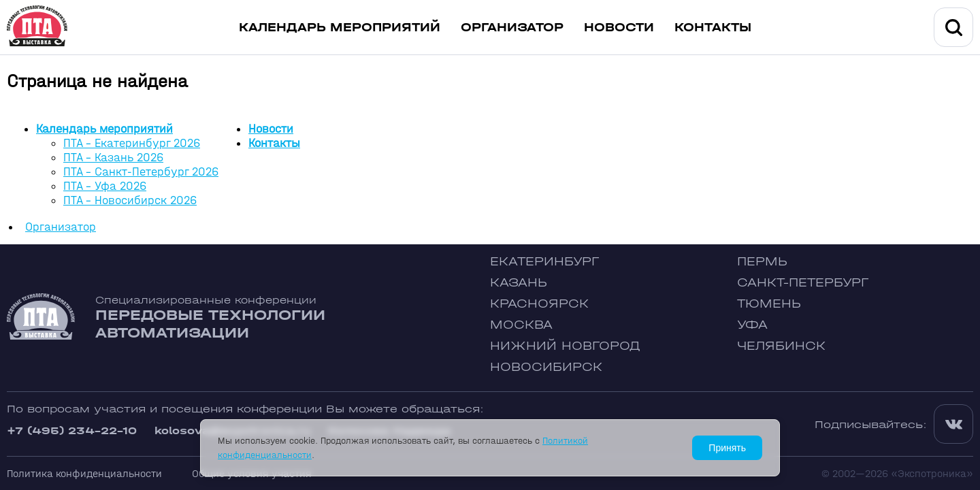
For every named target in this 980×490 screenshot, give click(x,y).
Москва (521, 325)
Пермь (762, 262)
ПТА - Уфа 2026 (105, 186)
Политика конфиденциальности (84, 473)
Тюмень (769, 304)
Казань (519, 283)
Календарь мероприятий (340, 28)
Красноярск (539, 304)
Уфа (752, 325)
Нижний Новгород (565, 346)
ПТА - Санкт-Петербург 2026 (141, 172)
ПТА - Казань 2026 (113, 158)
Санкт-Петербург (803, 283)
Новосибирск (546, 367)
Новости (619, 28)
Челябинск (781, 346)
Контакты (713, 28)
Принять (727, 448)
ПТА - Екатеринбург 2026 (132, 143)
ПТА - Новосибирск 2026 (130, 200)
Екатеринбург (544, 262)
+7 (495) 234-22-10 (72, 430)
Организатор (512, 28)
